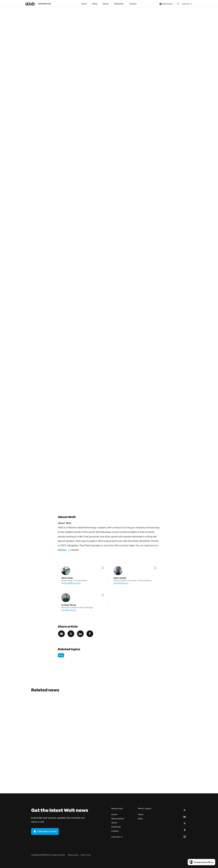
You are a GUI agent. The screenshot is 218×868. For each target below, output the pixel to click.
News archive (118, 819)
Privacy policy (73, 855)
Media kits (119, 4)
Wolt (64, 550)
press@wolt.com (121, 583)
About (106, 4)
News (84, 4)
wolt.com (186, 4)
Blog (95, 4)
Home (114, 814)
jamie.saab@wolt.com (71, 583)
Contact (133, 4)
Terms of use (86, 855)
